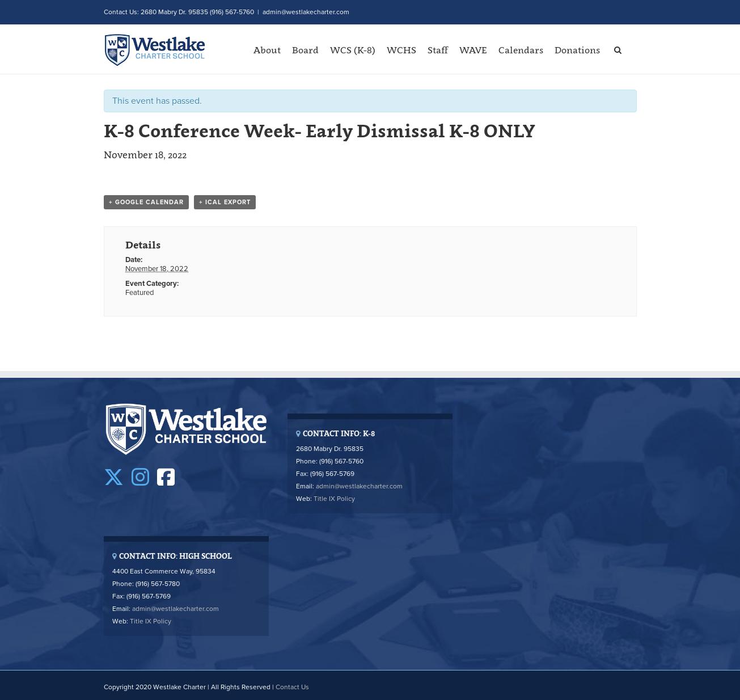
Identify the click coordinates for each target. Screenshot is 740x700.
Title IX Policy (334, 499)
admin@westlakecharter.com (306, 12)
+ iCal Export (225, 202)
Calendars (521, 50)
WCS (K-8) (353, 50)
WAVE (473, 50)
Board (305, 50)
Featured (139, 293)
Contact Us (292, 687)
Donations (577, 50)
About (267, 50)
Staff (438, 50)
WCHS (401, 50)
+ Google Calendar (146, 202)
